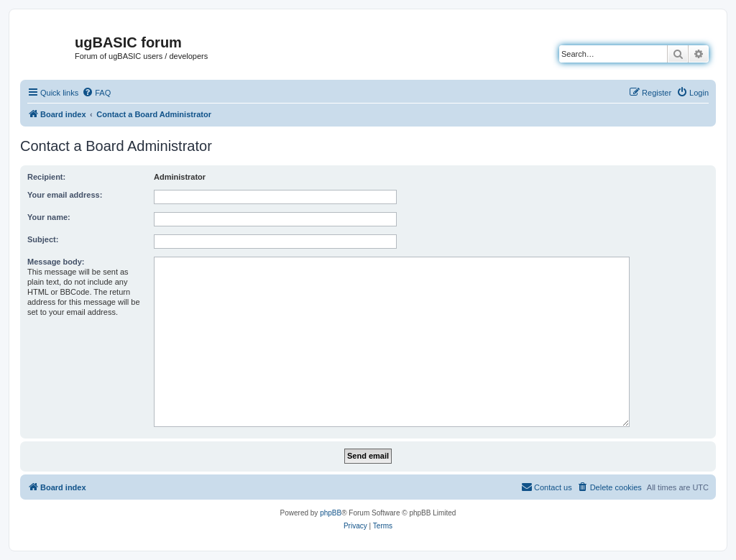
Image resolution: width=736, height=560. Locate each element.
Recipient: (46, 177)
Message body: (56, 262)
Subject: (43, 239)
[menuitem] (96, 93)
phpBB (331, 513)
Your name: (49, 217)
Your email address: (65, 195)
